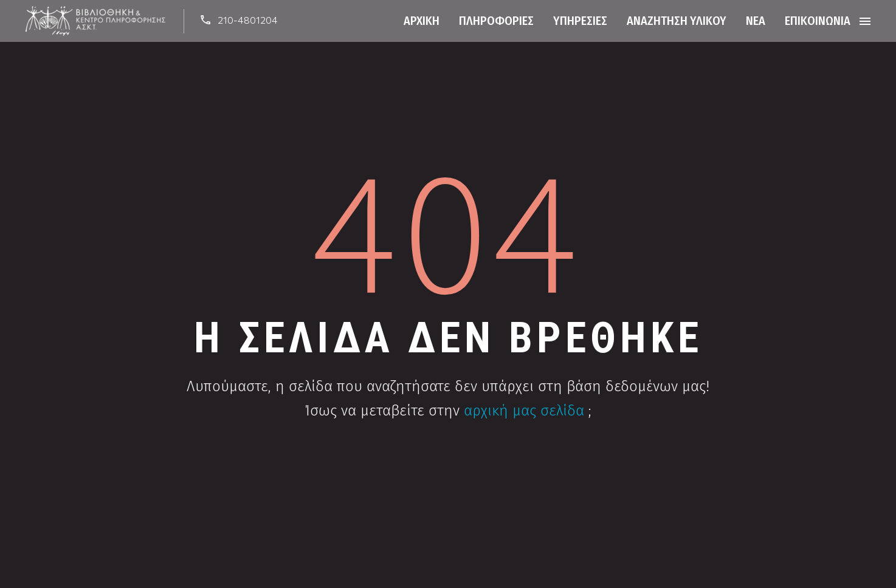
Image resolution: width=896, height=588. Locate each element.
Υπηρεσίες (580, 21)
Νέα (756, 21)
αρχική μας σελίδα (524, 411)
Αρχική (422, 21)
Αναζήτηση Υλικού (677, 21)
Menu (865, 21)
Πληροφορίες (496, 21)
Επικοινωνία (818, 21)
